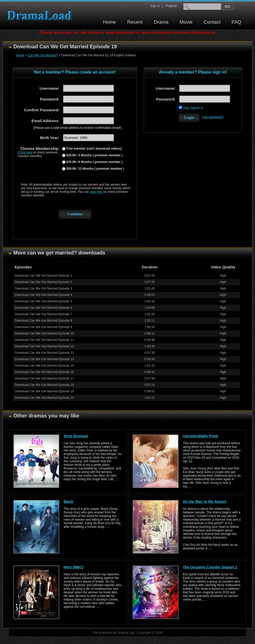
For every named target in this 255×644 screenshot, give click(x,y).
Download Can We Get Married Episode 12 (44, 346)
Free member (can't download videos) (93, 149)
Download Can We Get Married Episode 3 (43, 288)
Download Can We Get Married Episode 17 (44, 378)
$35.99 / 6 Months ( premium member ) (94, 162)
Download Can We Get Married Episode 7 (43, 314)
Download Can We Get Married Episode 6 (43, 308)
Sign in (155, 6)
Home (110, 22)
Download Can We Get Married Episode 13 (44, 353)
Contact (212, 22)
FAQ (236, 22)
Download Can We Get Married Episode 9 (43, 327)
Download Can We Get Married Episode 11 (44, 340)
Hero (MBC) (74, 567)
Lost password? (213, 117)
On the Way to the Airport (205, 502)
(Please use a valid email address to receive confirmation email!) (77, 128)
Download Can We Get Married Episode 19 (44, 391)
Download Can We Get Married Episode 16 (44, 372)
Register (171, 6)
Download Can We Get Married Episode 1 (43, 276)
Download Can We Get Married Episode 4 (43, 295)
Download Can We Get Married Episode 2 (43, 282)
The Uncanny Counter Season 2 (210, 567)
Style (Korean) (76, 436)
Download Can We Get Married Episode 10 (44, 333)
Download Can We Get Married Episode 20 (44, 398)
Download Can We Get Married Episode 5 (43, 301)
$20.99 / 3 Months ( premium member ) (94, 155)
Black (68, 502)
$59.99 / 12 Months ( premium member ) (95, 169)
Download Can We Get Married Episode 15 (44, 366)
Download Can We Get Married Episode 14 (44, 359)
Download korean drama (41, 16)
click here (97, 192)
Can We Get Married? (43, 55)
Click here (26, 152)
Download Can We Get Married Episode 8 (43, 321)
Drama (161, 22)
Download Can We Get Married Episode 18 (44, 385)
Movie (186, 22)
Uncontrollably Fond (200, 436)
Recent (135, 22)
